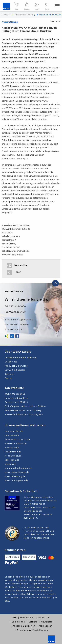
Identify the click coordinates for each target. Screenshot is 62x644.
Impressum (44, 618)
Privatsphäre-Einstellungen (32, 630)
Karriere (9, 374)
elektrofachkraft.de (16, 444)
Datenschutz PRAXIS (16, 402)
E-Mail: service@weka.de (19, 320)
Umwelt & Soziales (15, 370)
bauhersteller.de (14, 431)
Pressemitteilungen (24, 15)
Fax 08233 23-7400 (15, 312)
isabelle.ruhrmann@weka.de (16, 251)
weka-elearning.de (15, 476)
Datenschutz (27, 618)
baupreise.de (12, 435)
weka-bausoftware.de (17, 472)
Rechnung (29, 557)
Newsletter (47, 622)
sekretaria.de (12, 460)
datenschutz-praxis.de (17, 440)
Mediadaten (46, 626)
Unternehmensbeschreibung (21, 358)
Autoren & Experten (24, 626)
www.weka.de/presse (12, 255)
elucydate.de (12, 448)
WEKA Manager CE (15, 394)
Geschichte (11, 362)
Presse (8, 378)
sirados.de (10, 464)
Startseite (6, 15)
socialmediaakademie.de (18, 468)
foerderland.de (13, 452)
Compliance (18, 622)
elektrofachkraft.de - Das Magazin (24, 415)
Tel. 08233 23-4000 (15, 307)
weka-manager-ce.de (16, 481)
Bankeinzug (12, 557)
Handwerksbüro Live (16, 398)
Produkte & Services (16, 366)
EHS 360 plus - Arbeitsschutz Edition (25, 406)
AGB (14, 618)
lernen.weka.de (13, 456)
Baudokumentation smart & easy (23, 410)
